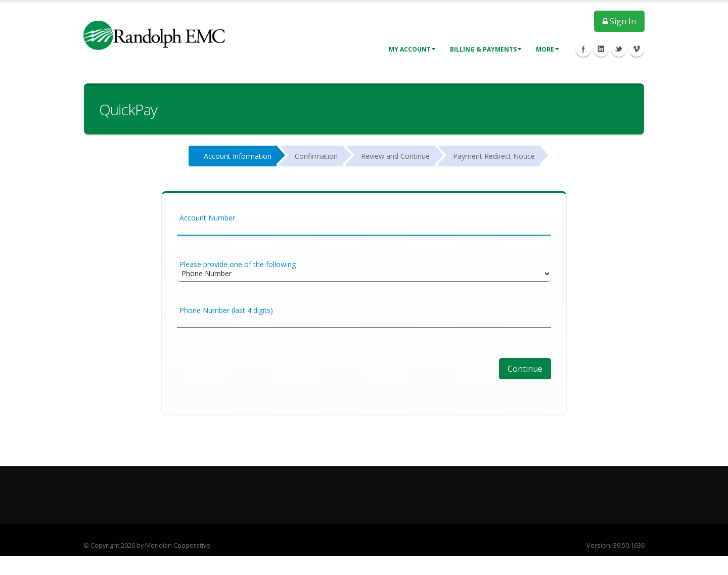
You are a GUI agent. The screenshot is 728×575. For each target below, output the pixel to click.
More (548, 49)
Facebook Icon (583, 49)
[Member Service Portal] (154, 35)
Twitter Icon (619, 49)
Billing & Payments (486, 49)
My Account (412, 49)
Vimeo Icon (636, 49)
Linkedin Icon (601, 49)
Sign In (619, 21)
